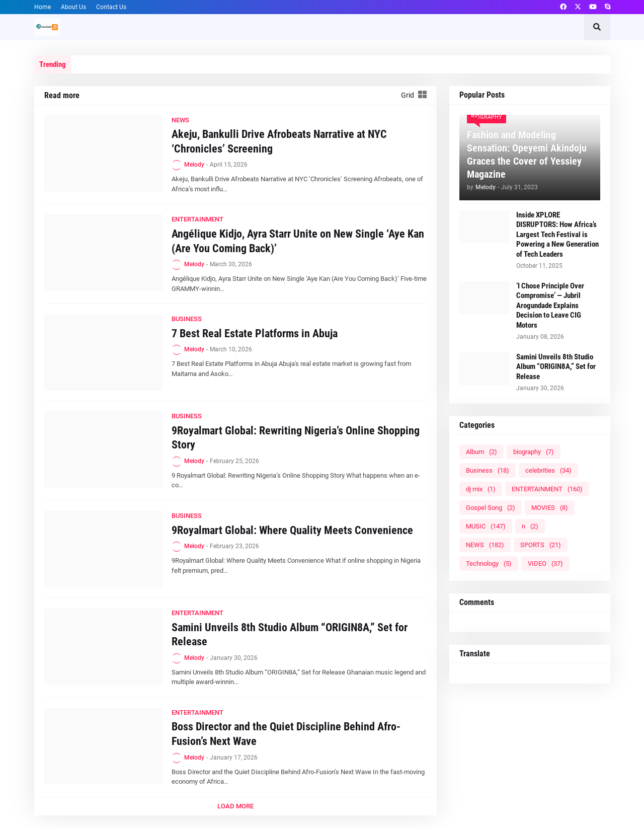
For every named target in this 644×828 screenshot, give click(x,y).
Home (43, 7)
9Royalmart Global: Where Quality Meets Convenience (292, 530)
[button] (597, 27)
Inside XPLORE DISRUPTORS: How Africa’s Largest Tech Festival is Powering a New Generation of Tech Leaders (557, 235)
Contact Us (111, 7)
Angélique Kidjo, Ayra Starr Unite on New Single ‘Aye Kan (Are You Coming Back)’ (298, 241)
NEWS (485, 545)
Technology (489, 563)
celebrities (548, 470)
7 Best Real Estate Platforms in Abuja (255, 333)
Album (481, 452)
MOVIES (550, 508)
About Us (73, 7)
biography (534, 452)
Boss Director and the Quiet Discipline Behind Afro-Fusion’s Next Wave (286, 734)
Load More (235, 806)
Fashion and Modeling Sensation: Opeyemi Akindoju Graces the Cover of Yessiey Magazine (527, 155)
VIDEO (545, 563)
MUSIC (486, 526)
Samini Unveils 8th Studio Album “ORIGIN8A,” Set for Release (290, 635)
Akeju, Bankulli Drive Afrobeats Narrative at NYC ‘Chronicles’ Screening (279, 141)
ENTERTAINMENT (547, 489)
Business (488, 470)
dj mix (481, 489)
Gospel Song (491, 508)
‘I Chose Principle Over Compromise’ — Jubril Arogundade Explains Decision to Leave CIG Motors (550, 306)
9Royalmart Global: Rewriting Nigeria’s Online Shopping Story (296, 438)
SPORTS (541, 545)
